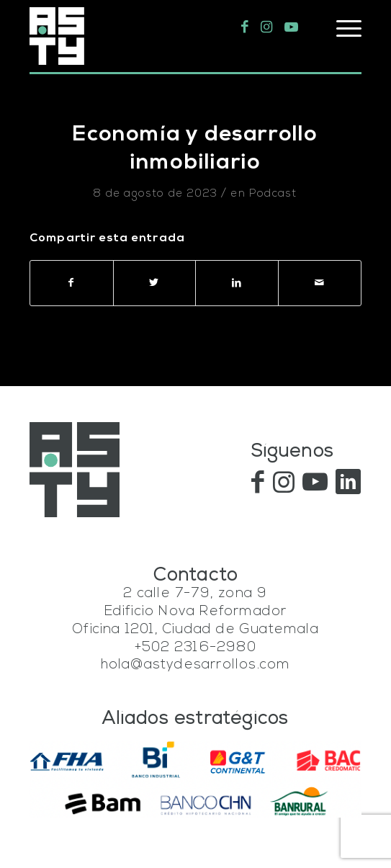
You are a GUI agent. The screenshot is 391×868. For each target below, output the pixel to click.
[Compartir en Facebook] (72, 283)
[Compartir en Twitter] (155, 283)
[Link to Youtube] (292, 27)
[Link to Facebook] (245, 27)
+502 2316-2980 (195, 648)
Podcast (273, 194)
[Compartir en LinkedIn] (237, 283)
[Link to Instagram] (267, 27)
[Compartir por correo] (320, 283)
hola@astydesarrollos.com (196, 665)
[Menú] (342, 29)
